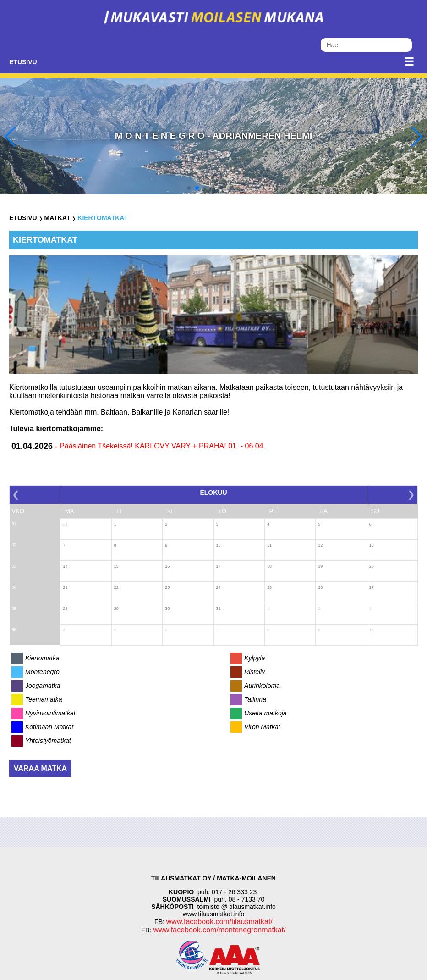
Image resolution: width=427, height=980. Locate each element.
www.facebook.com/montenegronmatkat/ (218, 930)
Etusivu (23, 62)
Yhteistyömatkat (48, 741)
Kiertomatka (42, 658)
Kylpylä (255, 658)
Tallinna (255, 699)
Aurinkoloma (262, 686)
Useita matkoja (266, 713)
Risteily (255, 672)
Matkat (57, 218)
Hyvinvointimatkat (50, 713)
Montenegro (42, 672)
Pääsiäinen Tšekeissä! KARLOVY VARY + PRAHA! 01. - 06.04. (162, 446)
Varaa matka (40, 768)
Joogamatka (43, 686)
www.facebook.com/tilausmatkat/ (219, 922)
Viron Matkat (262, 727)
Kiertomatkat (103, 218)
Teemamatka (44, 699)
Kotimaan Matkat (49, 727)
